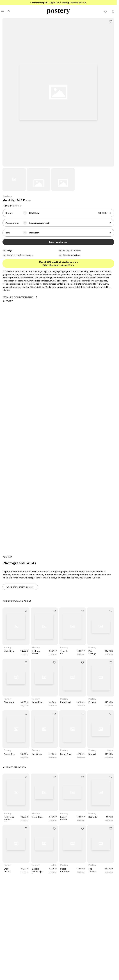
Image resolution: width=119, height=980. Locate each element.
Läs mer (6, 290)
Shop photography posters (20, 587)
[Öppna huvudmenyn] (2, 11)
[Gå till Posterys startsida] (58, 11)
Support (8, 301)
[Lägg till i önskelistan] (111, 21)
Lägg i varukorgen (58, 242)
